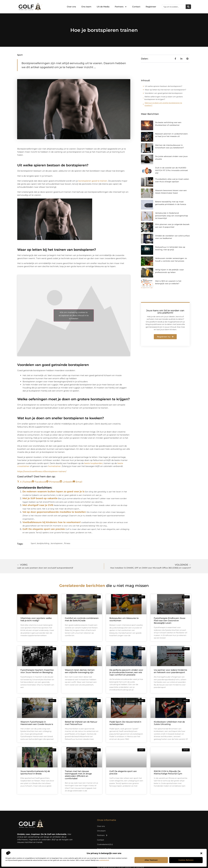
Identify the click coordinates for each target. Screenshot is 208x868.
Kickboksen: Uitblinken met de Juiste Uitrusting (169, 723)
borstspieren (57, 543)
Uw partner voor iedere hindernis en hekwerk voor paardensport (170, 671)
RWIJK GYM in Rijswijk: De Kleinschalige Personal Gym (168, 772)
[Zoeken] (188, 7)
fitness (67, 543)
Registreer (151, 7)
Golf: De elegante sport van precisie (44, 529)
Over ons (71, 7)
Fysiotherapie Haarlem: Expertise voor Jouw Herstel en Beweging (37, 671)
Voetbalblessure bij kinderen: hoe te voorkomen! (52, 522)
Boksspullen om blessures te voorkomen (124, 619)
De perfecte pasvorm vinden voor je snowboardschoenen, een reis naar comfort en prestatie (126, 672)
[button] (201, 853)
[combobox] (174, 7)
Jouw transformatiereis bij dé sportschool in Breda (35, 772)
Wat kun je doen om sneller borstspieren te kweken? (163, 104)
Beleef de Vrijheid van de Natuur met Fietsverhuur (81, 723)
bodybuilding (43, 543)
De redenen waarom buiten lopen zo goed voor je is (53, 492)
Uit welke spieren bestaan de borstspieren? (163, 86)
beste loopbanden (93, 463)
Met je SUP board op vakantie (40, 498)
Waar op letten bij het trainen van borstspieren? (165, 90)
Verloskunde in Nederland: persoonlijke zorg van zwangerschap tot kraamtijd (172, 216)
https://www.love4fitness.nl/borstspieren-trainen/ (42, 471)
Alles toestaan (151, 860)
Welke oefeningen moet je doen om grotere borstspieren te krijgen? (164, 98)
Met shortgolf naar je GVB (38, 505)
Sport (20, 55)
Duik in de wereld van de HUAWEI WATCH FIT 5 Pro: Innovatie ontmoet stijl (171, 170)
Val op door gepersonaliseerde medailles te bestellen (54, 512)
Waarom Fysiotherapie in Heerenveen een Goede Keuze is (37, 723)
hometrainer (54, 466)
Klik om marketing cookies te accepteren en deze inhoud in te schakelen (74, 315)
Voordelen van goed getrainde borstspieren (164, 93)
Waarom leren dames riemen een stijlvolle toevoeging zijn (80, 671)
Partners (121, 7)
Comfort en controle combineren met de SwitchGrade (82, 619)
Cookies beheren (186, 860)
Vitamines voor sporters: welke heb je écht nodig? (36, 619)
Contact (136, 7)
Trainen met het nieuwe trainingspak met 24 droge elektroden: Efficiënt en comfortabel (78, 775)
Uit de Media (103, 7)
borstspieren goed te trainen (93, 181)
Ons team (86, 7)
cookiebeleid (104, 860)
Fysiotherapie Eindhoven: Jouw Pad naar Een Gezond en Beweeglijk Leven (170, 621)
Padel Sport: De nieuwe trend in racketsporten (125, 723)
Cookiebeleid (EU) (105, 844)
